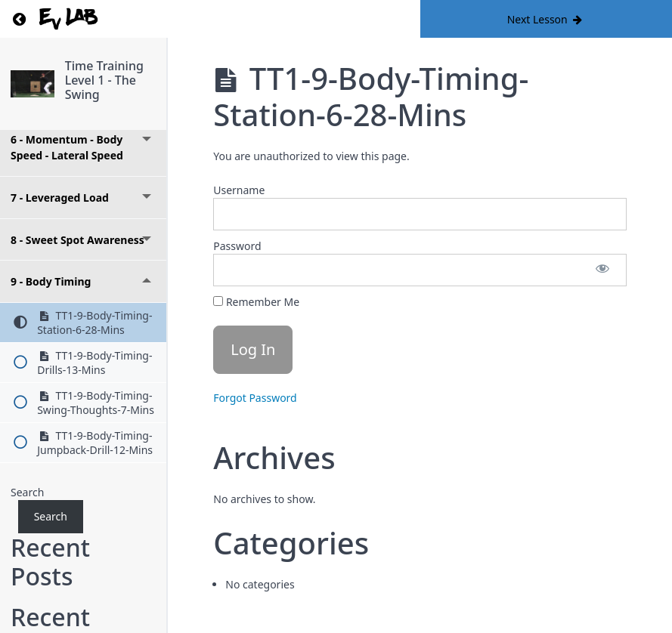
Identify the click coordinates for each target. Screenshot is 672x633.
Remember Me (256, 302)
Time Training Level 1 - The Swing (104, 80)
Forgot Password (255, 398)
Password (237, 246)
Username (239, 190)
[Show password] (602, 270)
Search (27, 492)
